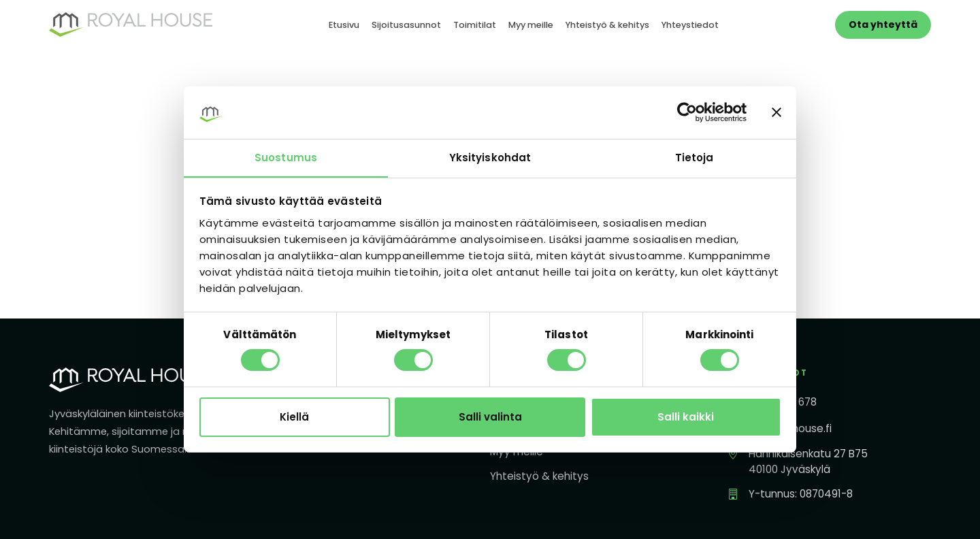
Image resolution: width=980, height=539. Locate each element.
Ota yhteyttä (883, 24)
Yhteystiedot (690, 25)
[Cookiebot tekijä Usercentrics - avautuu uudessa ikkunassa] (687, 112)
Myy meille (531, 25)
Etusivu (344, 25)
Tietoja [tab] (695, 157)
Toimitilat (475, 25)
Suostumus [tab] (286, 157)
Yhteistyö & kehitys (607, 25)
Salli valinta (490, 417)
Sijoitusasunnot (406, 25)
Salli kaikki (686, 417)
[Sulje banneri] (777, 112)
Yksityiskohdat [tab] (490, 157)
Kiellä (294, 417)
